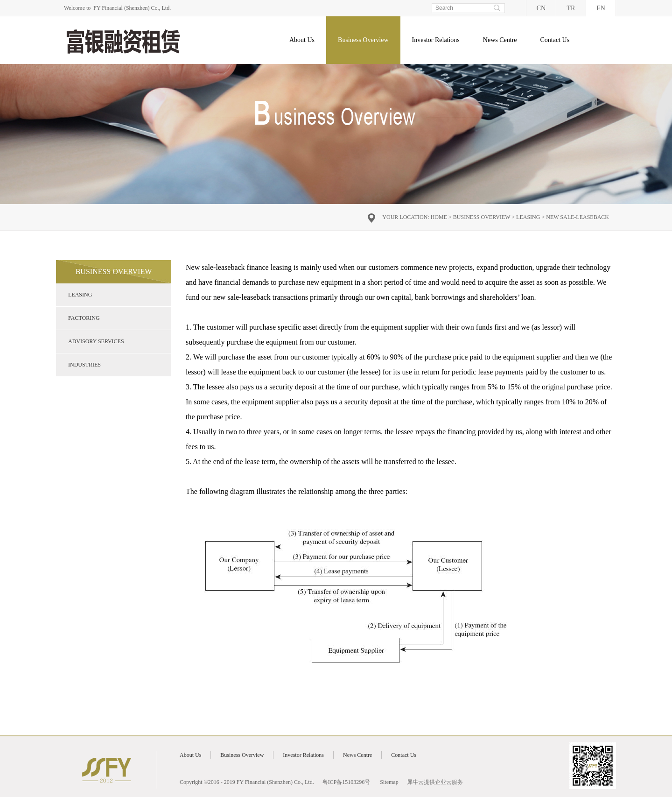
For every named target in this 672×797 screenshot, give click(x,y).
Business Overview (482, 217)
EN (601, 8)
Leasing (528, 217)
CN (541, 8)
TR (571, 8)
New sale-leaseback (577, 217)
